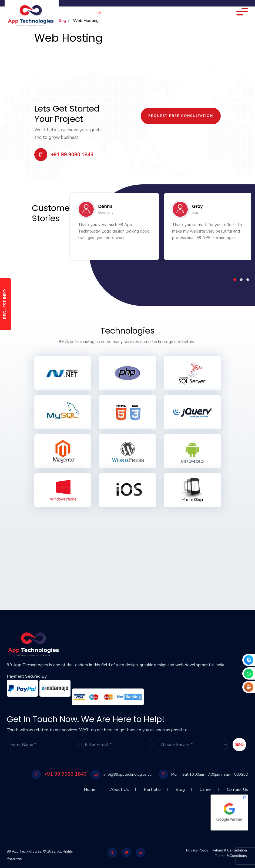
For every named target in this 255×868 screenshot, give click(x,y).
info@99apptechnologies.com (128, 13)
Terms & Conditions (231, 856)
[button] (235, 280)
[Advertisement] (127, 550)
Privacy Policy (197, 850)
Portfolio (152, 787)
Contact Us (238, 787)
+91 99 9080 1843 (64, 155)
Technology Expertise (204, 12)
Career (206, 787)
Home (90, 787)
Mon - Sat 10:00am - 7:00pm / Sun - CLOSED (204, 774)
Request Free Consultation (181, 116)
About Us (120, 787)
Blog (180, 787)
